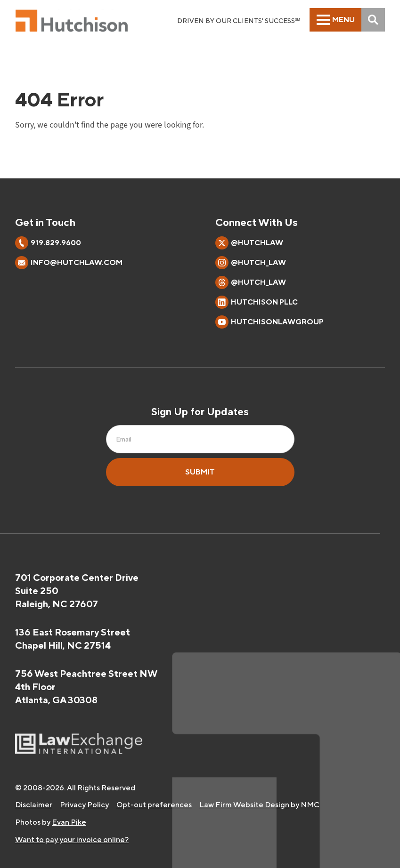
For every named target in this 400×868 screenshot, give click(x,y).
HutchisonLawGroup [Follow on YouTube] (269, 322)
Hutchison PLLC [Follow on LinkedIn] (257, 302)
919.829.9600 (56, 243)
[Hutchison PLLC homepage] (72, 21)
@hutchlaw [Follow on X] (249, 243)
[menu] (335, 20)
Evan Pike (69, 822)
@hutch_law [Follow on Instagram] (251, 263)
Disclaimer (34, 805)
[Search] (373, 20)
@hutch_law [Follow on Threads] (251, 282)
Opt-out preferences (154, 805)
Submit (200, 472)
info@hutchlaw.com (77, 262)
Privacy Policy (84, 805)
